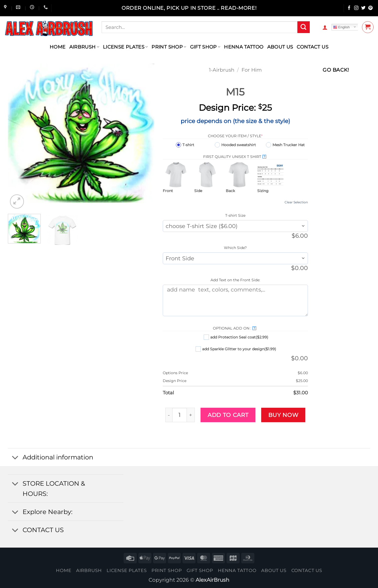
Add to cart (228, 415)
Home (57, 47)
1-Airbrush (222, 70)
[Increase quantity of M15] (191, 415)
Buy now (283, 415)
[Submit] (303, 27)
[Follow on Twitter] (363, 8)
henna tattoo (244, 47)
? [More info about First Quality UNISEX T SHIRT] (264, 157)
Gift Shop (205, 47)
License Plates (125, 47)
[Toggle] (15, 458)
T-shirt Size (235, 215)
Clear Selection (296, 202)
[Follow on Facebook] (349, 8)
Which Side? (235, 248)
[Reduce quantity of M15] (169, 415)
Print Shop (169, 47)
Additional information (51, 458)
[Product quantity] (179, 415)
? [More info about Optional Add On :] (254, 328)
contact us (313, 47)
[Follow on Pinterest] (371, 8)
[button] (325, 27)
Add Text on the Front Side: (235, 280)
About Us (280, 47)
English (341, 27)
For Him (252, 70)
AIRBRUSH (84, 47)
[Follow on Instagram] (356, 8)
